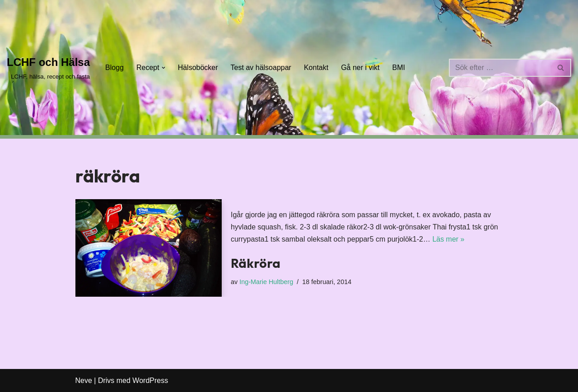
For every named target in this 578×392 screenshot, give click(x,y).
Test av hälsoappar (261, 68)
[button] (163, 68)
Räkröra (256, 263)
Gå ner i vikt (360, 68)
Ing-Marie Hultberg (266, 282)
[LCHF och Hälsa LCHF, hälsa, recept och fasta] (48, 68)
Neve (84, 380)
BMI (399, 68)
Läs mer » (448, 239)
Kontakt (316, 68)
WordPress (150, 380)
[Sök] (500, 68)
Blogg (114, 68)
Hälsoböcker (198, 68)
